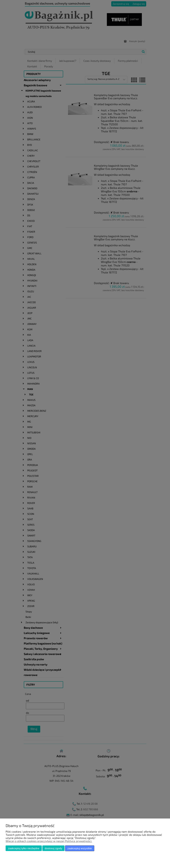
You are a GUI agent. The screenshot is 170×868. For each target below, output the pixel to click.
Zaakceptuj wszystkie (80, 848)
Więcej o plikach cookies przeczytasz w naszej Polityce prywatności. (49, 841)
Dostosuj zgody (53, 848)
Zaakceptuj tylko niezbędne (24, 848)
